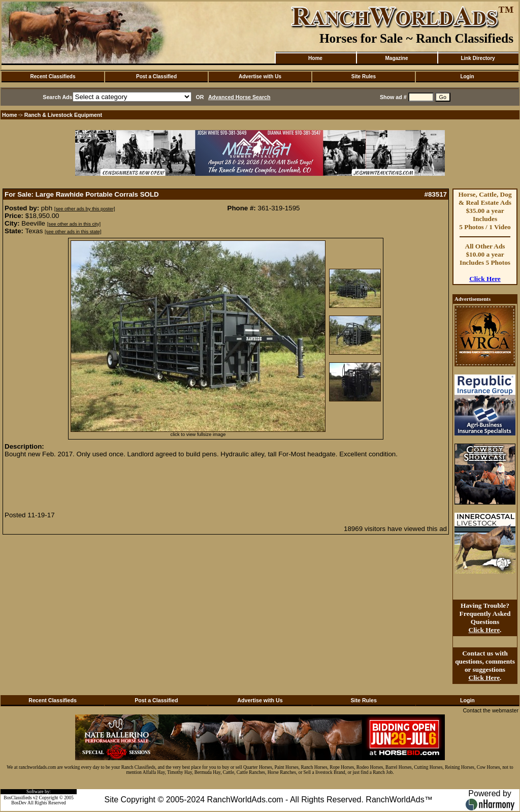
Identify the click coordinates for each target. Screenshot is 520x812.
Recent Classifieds (53, 76)
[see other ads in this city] (74, 224)
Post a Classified (156, 76)
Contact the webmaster (491, 710)
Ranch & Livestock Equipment (63, 115)
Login (467, 76)
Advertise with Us (260, 76)
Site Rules (364, 76)
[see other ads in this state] (73, 232)
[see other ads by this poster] (85, 209)
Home (315, 58)
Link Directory (478, 58)
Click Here (485, 279)
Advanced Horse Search (239, 97)
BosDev (19, 803)
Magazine (396, 58)
